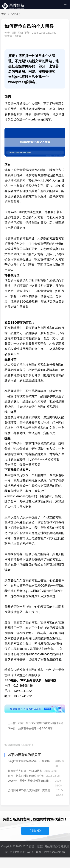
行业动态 (16, 14)
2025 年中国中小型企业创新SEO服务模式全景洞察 (31, 781)
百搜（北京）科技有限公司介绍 (26, 776)
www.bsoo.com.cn (54, 852)
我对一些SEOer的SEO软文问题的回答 (41, 723)
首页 (4, 14)
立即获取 (35, 831)
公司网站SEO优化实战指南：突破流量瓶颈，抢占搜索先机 (31, 790)
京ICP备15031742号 (22, 852)
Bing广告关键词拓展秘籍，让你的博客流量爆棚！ (30, 761)
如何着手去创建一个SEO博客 (35, 728)
